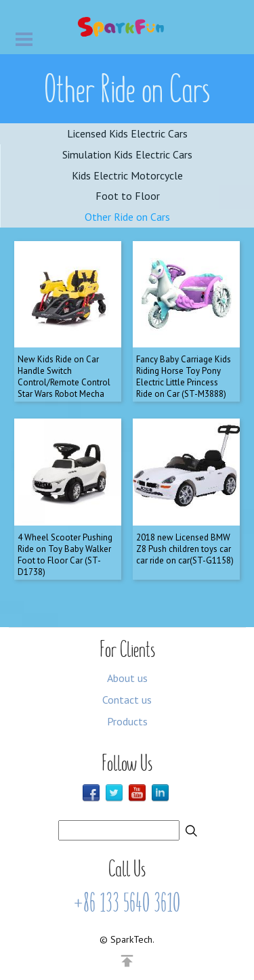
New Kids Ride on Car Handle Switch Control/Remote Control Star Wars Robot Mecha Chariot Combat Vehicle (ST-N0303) (64, 388)
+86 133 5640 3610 (127, 903)
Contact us (127, 700)
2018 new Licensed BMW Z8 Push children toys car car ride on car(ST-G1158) (185, 549)
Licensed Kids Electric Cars (127, 133)
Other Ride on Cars (127, 217)
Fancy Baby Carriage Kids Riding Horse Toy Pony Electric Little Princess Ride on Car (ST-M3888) (184, 377)
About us (127, 678)
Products (127, 721)
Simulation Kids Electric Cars (127, 154)
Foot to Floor (128, 196)
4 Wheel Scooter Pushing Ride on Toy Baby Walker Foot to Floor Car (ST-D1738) (65, 555)
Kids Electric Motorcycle (127, 175)
